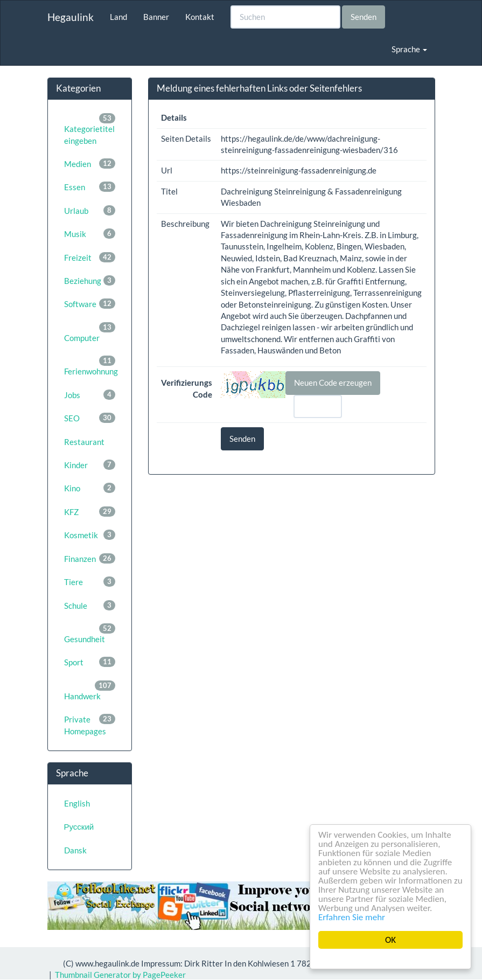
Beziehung (90, 280)
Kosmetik (90, 535)
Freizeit (90, 257)
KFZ (90, 512)
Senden (364, 17)
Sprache (409, 49)
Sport (90, 662)
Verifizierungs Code (187, 388)
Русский (79, 826)
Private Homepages (90, 725)
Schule (90, 605)
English (77, 803)
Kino (90, 488)
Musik (90, 234)
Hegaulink (71, 17)
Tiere (90, 582)
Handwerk (90, 691)
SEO (90, 418)
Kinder (90, 465)
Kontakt (200, 17)
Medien (90, 164)
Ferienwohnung (91, 366)
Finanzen (90, 558)
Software (90, 304)
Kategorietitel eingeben (90, 129)
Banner (156, 17)
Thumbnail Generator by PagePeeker (120, 975)
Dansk (75, 850)
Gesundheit (90, 634)
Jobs (90, 395)
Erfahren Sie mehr (352, 917)
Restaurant (84, 442)
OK (390, 940)
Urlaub (90, 210)
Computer (90, 332)
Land (118, 17)
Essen (90, 187)
